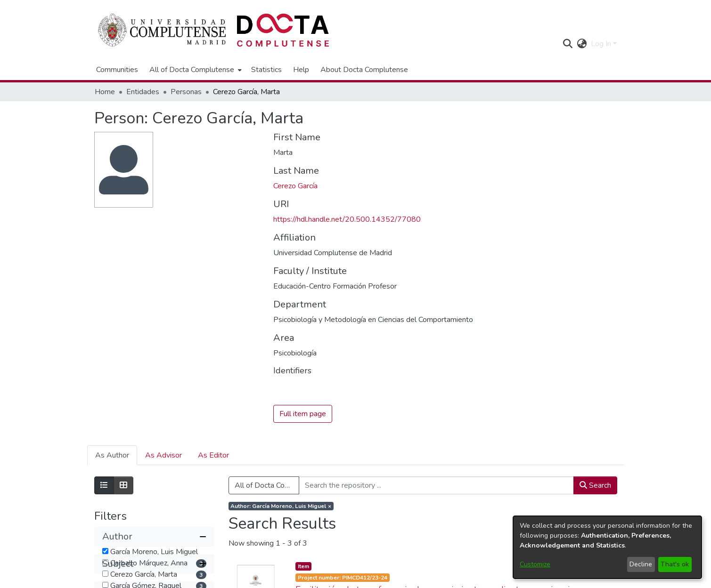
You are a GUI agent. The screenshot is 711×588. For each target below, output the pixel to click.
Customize (535, 564)
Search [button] (595, 486)
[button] (568, 44)
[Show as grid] (123, 486)
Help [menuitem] (301, 70)
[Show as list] (104, 486)
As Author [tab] (112, 456)
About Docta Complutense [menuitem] (364, 70)
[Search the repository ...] (436, 486)
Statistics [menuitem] (266, 70)
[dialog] (607, 547)
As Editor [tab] (213, 456)
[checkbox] (105, 551)
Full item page (303, 414)
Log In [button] (602, 44)
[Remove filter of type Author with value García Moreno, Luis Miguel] (281, 507)
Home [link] (105, 92)
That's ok (675, 564)
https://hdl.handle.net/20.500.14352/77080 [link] (347, 219)
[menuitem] (195, 70)
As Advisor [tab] (163, 456)
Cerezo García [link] (295, 186)
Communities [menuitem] (117, 70)
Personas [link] (186, 92)
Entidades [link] (143, 92)
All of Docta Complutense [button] (192, 70)
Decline (641, 564)
